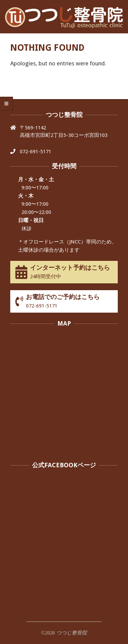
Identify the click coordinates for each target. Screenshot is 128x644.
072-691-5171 (35, 152)
